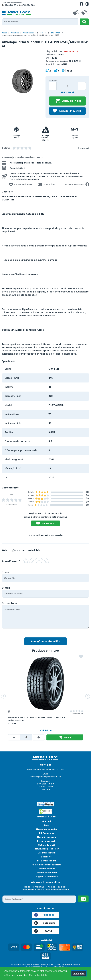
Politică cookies (47, 869)
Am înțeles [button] (79, 973)
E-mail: (6, 588)
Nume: (6, 572)
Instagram (45, 923)
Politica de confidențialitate (47, 865)
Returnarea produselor (47, 849)
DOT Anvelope (47, 833)
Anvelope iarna (29, 33)
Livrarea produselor (47, 829)
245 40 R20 (55, 33)
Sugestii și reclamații (47, 877)
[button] (3, 696)
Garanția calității (47, 853)
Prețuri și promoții (47, 841)
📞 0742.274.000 (27, 5)
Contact (47, 821)
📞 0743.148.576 (10, 5)
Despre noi (47, 857)
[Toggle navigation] (4, 13)
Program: (46, 781)
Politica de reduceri (47, 873)
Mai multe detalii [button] (38, 975)
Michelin (43, 33)
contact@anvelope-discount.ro (46, 777)
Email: (45, 774)
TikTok (43, 931)
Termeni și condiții (47, 861)
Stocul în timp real (47, 837)
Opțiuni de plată (47, 845)
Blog (47, 825)
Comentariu (9, 603)
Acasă (4, 33)
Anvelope (15, 33)
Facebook (44, 915)
